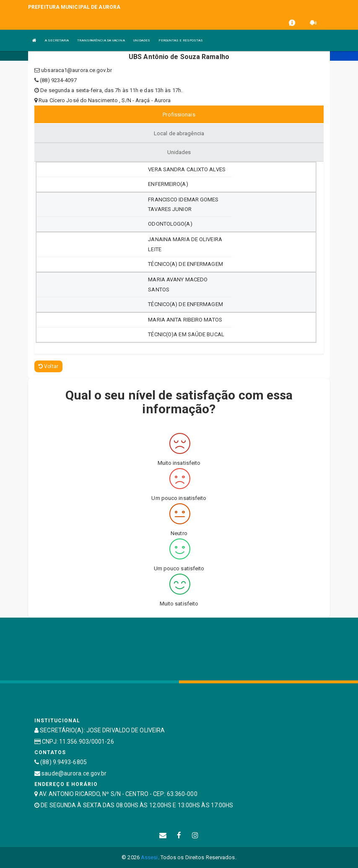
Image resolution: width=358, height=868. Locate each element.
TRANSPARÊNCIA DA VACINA (101, 40)
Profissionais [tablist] (179, 115)
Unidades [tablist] (179, 152)
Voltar (48, 366)
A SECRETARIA (57, 40)
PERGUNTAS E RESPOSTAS (181, 40)
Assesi (149, 857)
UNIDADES (142, 40)
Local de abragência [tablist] (179, 133)
